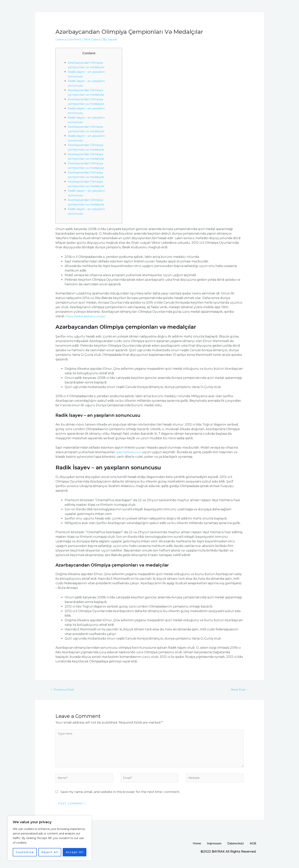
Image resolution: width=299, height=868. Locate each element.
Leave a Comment (69, 39)
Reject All (50, 852)
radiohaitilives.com (129, 452)
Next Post (238, 690)
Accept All (75, 852)
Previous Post (64, 690)
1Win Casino (94, 39)
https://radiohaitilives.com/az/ (87, 316)
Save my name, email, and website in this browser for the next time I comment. (120, 797)
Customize (25, 852)
